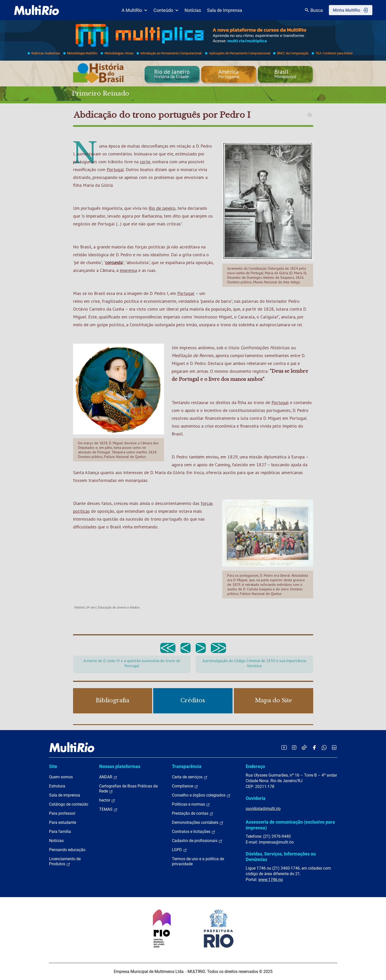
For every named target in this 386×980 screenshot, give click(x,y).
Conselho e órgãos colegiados (201, 795)
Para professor (62, 813)
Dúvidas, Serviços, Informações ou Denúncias (281, 857)
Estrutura (57, 786)
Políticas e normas (191, 804)
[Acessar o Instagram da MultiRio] (294, 747)
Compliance (185, 786)
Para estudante (63, 822)
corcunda (114, 262)
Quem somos (61, 777)
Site (53, 766)
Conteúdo (166, 10)
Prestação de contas (193, 813)
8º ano (91, 608)
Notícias (193, 10)
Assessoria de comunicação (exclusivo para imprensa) (290, 825)
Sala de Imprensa (225, 10)
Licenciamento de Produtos (65, 861)
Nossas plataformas (120, 766)
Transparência (187, 766)
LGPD (179, 850)
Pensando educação (67, 850)
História (80, 608)
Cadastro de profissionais (197, 841)
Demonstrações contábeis (198, 823)
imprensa (128, 270)
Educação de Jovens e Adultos (119, 608)
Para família (60, 832)
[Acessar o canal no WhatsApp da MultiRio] (324, 747)
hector (107, 800)
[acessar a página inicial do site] (37, 10)
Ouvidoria (256, 798)
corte (145, 162)
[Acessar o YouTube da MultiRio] (284, 747)
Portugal (115, 169)
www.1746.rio (271, 880)
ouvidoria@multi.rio (263, 809)
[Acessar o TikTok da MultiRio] (304, 747)
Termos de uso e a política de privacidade (198, 861)
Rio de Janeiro (162, 208)
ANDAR (108, 777)
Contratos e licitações (194, 832)
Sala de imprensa (65, 795)
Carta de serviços (190, 777)
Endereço (255, 766)
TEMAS (108, 809)
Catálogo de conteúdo (69, 804)
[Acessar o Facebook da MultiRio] (314, 747)
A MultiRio (134, 10)
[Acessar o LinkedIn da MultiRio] (334, 747)
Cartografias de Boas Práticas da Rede (128, 789)
